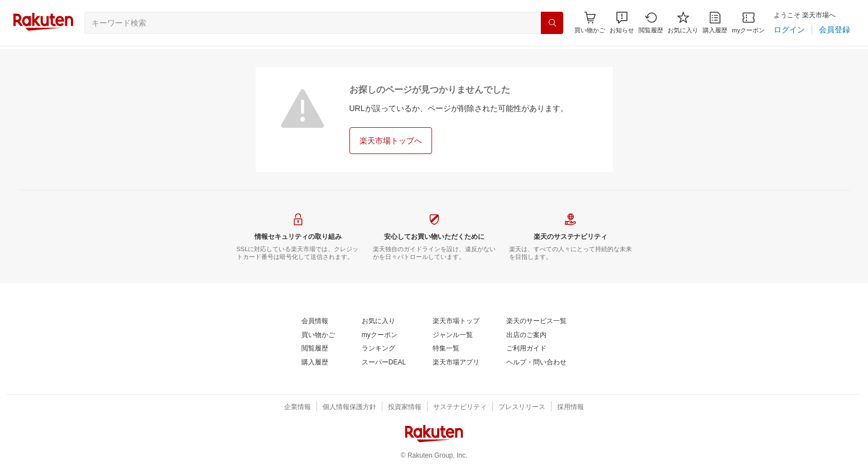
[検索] (552, 23)
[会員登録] (835, 30)
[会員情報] (315, 321)
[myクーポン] (748, 23)
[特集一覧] (446, 349)
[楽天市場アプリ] (456, 363)
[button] (622, 23)
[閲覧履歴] (651, 23)
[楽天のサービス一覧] (536, 321)
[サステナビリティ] (460, 407)
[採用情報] (570, 407)
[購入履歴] (715, 23)
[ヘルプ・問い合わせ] (536, 363)
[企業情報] (298, 407)
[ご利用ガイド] (526, 349)
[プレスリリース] (522, 407)
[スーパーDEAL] (384, 363)
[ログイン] (789, 30)
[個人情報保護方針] (349, 407)
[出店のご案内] (526, 335)
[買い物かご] (318, 335)
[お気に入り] (683, 23)
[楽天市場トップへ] (391, 141)
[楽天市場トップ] (456, 321)
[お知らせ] (622, 23)
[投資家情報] (405, 407)
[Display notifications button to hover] (590, 23)
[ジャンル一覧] (453, 335)
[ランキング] (378, 349)
